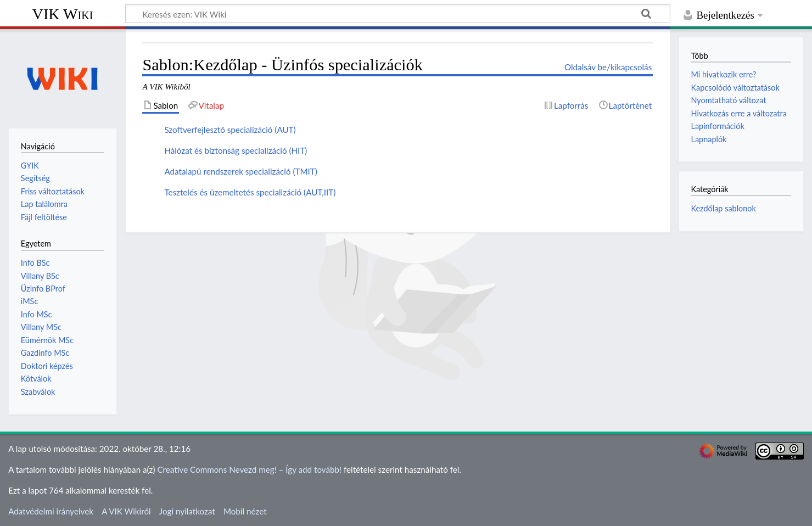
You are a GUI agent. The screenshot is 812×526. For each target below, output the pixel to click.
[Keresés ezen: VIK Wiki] (398, 14)
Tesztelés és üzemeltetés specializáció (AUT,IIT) (250, 192)
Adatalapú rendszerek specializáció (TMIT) (240, 171)
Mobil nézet (245, 511)
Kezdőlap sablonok (723, 208)
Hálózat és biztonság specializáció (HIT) (236, 150)
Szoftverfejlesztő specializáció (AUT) (230, 130)
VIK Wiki (63, 14)
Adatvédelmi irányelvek (51, 511)
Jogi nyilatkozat (187, 511)
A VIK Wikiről (126, 511)
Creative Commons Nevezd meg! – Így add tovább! (249, 469)
